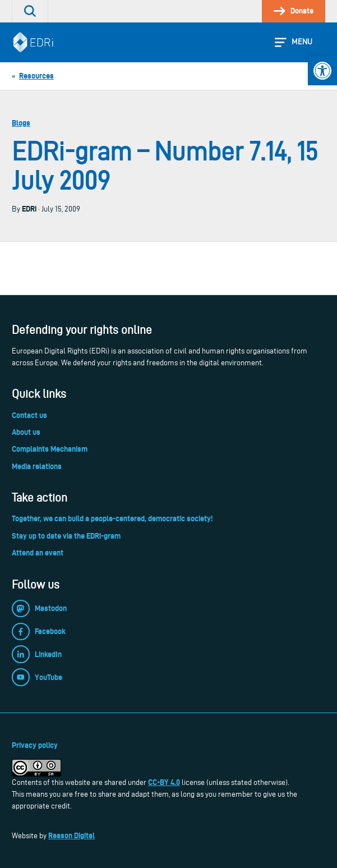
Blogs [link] (21, 123)
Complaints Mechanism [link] (50, 449)
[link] (322, 71)
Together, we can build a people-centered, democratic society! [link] (112, 518)
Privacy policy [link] (35, 745)
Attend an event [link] (38, 553)
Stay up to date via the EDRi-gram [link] (66, 536)
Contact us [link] (29, 415)
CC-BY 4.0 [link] (164, 782)
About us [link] (26, 432)
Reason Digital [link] (71, 835)
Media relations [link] (37, 466)
